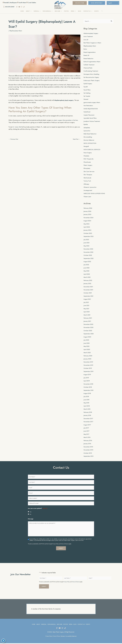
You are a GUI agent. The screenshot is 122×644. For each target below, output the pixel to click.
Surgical (44, 625)
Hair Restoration (89, 106)
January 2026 (88, 212)
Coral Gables (33, 3)
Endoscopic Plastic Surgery (92, 81)
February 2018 (88, 413)
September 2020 (89, 334)
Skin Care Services (89, 172)
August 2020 (87, 337)
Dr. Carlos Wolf (17, 127)
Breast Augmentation (90, 52)
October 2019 (88, 369)
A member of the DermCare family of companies (46, 610)
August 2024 (87, 221)
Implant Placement (89, 115)
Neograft (86, 147)
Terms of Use (56, 637)
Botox (85, 49)
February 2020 (88, 356)
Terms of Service (65, 544)
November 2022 (89, 253)
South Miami (23, 3)
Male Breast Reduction (90, 134)
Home (33, 625)
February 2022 (88, 281)
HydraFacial (87, 112)
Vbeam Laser (88, 197)
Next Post (76, 139)
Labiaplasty (87, 128)
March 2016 (87, 438)
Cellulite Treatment (89, 65)
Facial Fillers (87, 90)
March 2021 (87, 315)
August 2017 (87, 425)
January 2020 (88, 359)
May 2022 (87, 271)
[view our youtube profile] (20, 7)
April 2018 (87, 407)
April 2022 (87, 275)
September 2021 (89, 297)
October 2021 (88, 293)
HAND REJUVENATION (91, 109)
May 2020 (87, 347)
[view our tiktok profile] (24, 7)
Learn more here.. (80, 541)
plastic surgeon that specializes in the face (67, 120)
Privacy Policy (55, 544)
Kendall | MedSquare (11, 3)
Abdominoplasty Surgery (91, 34)
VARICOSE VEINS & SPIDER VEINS (94, 194)
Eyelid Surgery (88, 84)
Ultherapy (86, 184)
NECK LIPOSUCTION (90, 144)
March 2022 (87, 278)
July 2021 (86, 303)
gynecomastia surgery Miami (92, 103)
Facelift (86, 87)
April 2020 (87, 350)
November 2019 (89, 366)
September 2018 (89, 391)
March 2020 (87, 353)
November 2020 (89, 328)
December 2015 (89, 447)
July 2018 (86, 397)
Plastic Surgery (88, 166)
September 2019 (89, 372)
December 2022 (89, 249)
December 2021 (89, 287)
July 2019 (86, 378)
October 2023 (88, 234)
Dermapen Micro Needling (92, 75)
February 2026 (88, 209)
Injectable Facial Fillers (90, 119)
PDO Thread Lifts (89, 159)
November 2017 (89, 422)
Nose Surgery (88, 153)
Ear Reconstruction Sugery (92, 78)
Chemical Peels (88, 68)
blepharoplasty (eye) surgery (65, 100)
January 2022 (88, 284)
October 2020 (88, 331)
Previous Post (13, 139)
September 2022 (89, 259)
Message (31, 520)
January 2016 (87, 444)
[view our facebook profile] (17, 7)
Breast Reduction (89, 59)
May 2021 (87, 309)
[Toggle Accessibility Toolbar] (3, 641)
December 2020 (89, 325)
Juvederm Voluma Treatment (92, 122)
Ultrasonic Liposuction (90, 188)
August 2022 (87, 262)
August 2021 (87, 300)
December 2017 (89, 419)
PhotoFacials (87, 163)
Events (88, 625)
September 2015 (89, 457)
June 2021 (87, 306)
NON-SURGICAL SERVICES (92, 150)
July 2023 (86, 240)
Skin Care (59, 625)
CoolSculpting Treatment (91, 71)
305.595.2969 (9, 7)
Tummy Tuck (87, 181)
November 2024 (89, 218)
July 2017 (86, 429)
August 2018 (87, 394)
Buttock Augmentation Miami (92, 62)
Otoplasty (86, 156)
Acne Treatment (88, 37)
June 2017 (87, 432)
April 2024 (87, 227)
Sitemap (63, 637)
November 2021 (89, 290)
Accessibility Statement (72, 637)
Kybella (86, 125)
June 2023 (87, 243)
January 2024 (88, 231)
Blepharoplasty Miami (16, 31)
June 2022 (87, 268)
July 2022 (86, 265)
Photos (66, 625)
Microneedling (88, 137)
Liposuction (87, 131)
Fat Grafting (87, 93)
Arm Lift (86, 40)
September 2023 (89, 237)
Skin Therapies (88, 175)
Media (71, 625)
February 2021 (88, 319)
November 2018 (89, 385)
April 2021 (87, 312)
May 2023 (87, 246)
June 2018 (87, 400)
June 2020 (87, 344)
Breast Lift (87, 56)
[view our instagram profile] (22, 7)
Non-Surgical (51, 625)
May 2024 (87, 224)
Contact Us (81, 625)
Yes (31, 512)
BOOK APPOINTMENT (96, 3)
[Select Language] (113, 3)
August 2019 (87, 375)
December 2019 (89, 363)
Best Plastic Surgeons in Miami (93, 43)
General (86, 100)
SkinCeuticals (88, 178)
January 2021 (87, 322)
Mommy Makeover (89, 140)
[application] (30, 11)
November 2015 (89, 451)
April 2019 (87, 381)
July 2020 (86, 341)
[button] (78, 3)
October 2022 (88, 256)
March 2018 (87, 410)
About (38, 625)
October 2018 (88, 388)
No (30, 515)
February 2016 (88, 441)
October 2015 (88, 454)
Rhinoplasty (87, 169)
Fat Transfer (87, 96)
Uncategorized (88, 191)
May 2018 (86, 403)
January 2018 (87, 416)
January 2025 (88, 215)
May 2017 (86, 435)
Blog (75, 625)
